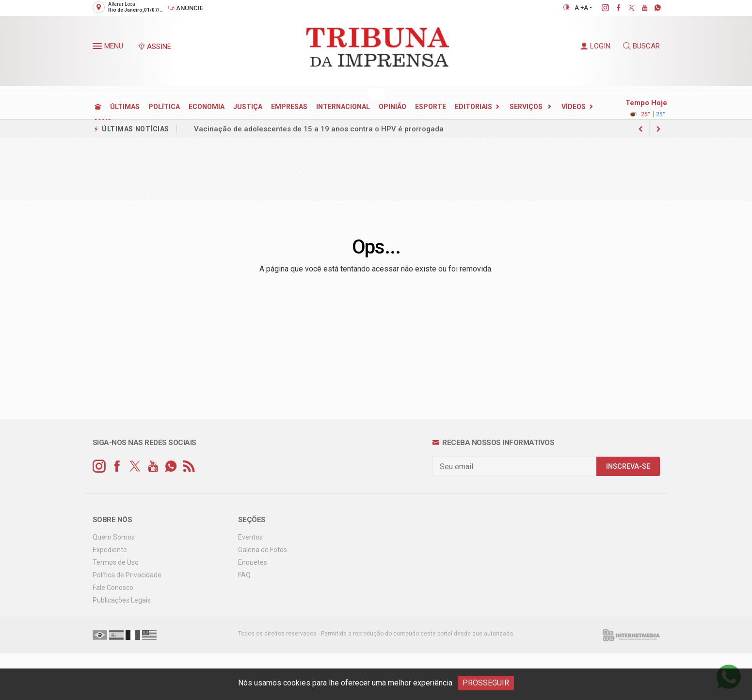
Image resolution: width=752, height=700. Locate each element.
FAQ (244, 575)
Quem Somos (114, 537)
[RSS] (189, 467)
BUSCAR (641, 46)
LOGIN (595, 46)
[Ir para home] (98, 107)
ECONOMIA (207, 107)
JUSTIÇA (248, 107)
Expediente (110, 550)
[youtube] (639, 8)
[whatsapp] (652, 8)
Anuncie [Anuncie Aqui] (185, 8)
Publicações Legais (122, 600)
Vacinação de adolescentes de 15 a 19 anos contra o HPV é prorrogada (319, 129)
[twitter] (626, 8)
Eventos (250, 537)
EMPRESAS (289, 107)
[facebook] (613, 8)
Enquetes (253, 562)
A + (579, 8)
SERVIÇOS (527, 107)
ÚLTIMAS (125, 107)
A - (588, 8)
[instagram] (600, 8)
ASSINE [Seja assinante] (154, 47)
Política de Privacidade (127, 575)
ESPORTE (431, 107)
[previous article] (658, 129)
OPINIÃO (392, 107)
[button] (98, 48)
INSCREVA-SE (628, 467)
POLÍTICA (164, 107)
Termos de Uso (116, 562)
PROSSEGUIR (486, 683)
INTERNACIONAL (343, 107)
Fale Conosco (113, 588)
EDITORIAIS (473, 107)
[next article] (641, 129)
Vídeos (574, 107)
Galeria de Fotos (263, 550)
